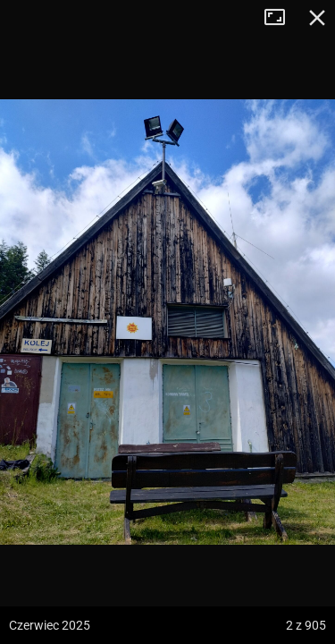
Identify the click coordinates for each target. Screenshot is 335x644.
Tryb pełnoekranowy (281, 18)
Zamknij (317, 18)
